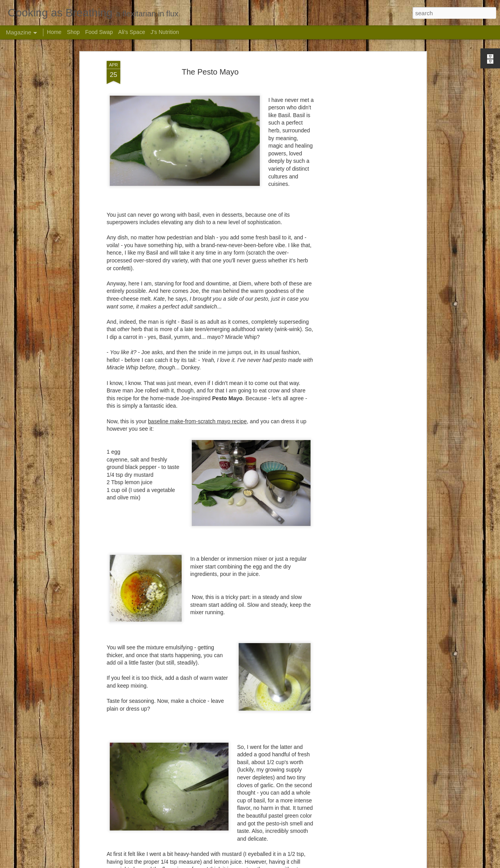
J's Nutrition (165, 32)
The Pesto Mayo (210, 71)
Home (54, 32)
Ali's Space (132, 32)
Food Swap (99, 32)
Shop (73, 32)
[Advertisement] (357, 184)
